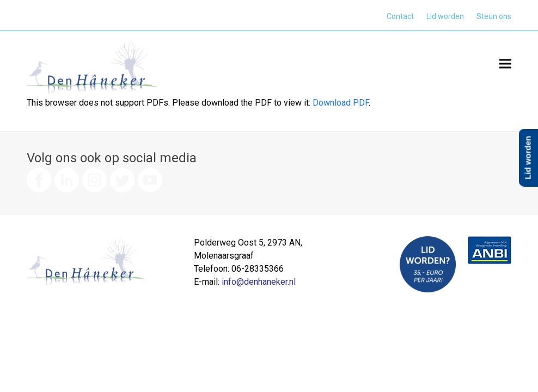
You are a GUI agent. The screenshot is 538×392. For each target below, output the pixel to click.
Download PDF (341, 103)
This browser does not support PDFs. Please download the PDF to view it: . (198, 103)
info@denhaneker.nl (259, 282)
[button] (505, 63)
